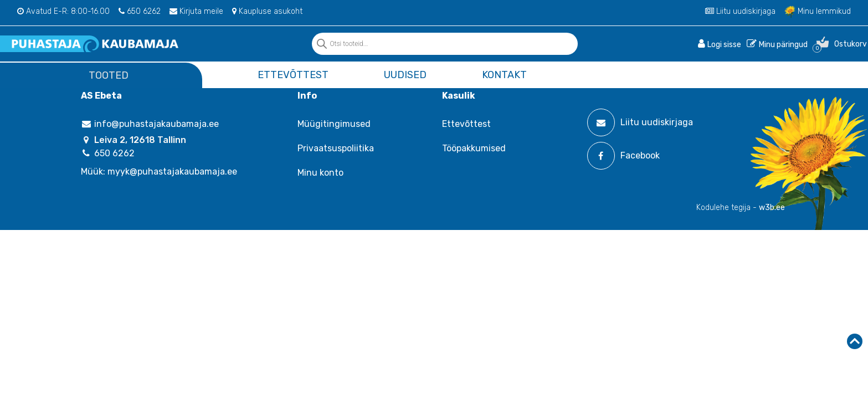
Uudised (405, 75)
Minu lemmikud (818, 11)
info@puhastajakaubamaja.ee (150, 124)
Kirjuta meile (196, 11)
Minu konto (320, 173)
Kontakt (504, 75)
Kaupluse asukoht (267, 11)
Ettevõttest (293, 75)
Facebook (623, 156)
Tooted (109, 75)
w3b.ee (772, 208)
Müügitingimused (334, 124)
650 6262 (140, 11)
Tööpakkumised (474, 148)
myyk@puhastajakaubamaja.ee (172, 172)
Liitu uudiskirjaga (740, 11)
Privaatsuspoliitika (336, 148)
